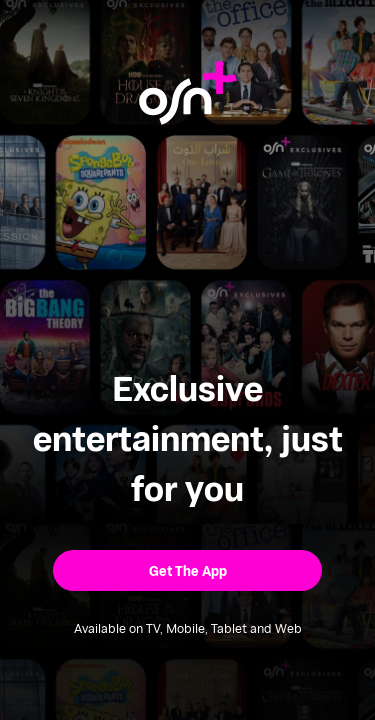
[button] (187, 570)
